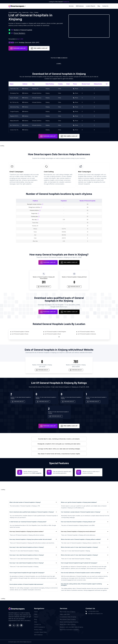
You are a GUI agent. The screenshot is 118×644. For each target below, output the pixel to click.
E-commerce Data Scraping (68, 617)
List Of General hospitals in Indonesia (87, 334)
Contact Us (66, 2)
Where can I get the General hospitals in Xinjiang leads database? (79, 502)
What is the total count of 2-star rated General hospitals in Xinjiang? (79, 555)
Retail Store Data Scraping (68, 625)
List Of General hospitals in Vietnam (20, 332)
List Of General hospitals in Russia (20, 334)
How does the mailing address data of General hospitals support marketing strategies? (81, 584)
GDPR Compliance (40, 627)
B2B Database (80, 6)
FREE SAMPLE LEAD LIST (39, 48)
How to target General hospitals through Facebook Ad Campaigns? (79, 563)
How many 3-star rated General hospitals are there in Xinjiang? (27, 555)
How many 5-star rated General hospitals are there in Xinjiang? (27, 547)
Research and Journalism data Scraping (72, 627)
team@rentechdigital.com (94, 614)
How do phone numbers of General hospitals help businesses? (26, 584)
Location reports (91, 6)
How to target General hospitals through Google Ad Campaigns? (27, 573)
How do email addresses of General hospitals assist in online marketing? (81, 573)
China (31, 12)
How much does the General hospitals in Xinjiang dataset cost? (78, 522)
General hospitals (13, 12)
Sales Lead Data (65, 614)
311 (44, 282)
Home (36, 612)
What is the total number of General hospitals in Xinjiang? (25, 502)
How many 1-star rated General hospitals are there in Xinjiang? (27, 563)
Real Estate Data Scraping (68, 612)
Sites (36, 622)
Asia (20, 12)
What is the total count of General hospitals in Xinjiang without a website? (81, 539)
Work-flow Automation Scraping (69, 630)
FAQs (36, 614)
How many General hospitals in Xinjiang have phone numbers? (27, 532)
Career (36, 617)
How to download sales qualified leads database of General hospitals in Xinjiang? (32, 512)
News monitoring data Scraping (69, 622)
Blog (99, 6)
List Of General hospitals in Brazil (53, 334)
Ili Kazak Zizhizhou (35, 210)
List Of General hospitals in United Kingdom (55, 332)
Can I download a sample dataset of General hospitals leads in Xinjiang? (81, 512)
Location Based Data (40, 632)
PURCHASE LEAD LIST (18, 48)
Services (71, 6)
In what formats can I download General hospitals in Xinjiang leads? (28, 522)
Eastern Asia (25, 12)
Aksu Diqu (35, 220)
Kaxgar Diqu (35, 213)
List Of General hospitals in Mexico (86, 332)
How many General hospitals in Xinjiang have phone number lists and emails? (31, 539)
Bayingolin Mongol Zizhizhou (35, 204)
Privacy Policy (38, 630)
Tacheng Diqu (35, 216)
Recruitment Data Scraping (68, 619)
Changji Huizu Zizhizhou (35, 207)
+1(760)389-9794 (92, 611)
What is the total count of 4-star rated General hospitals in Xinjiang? (79, 547)
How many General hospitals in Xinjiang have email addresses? (78, 532)
